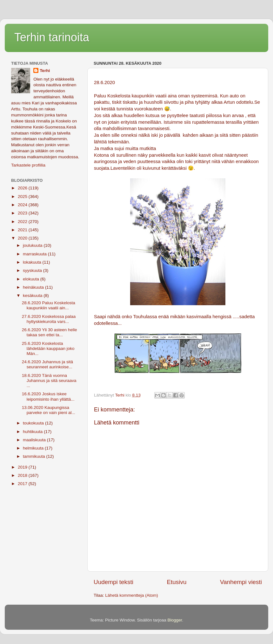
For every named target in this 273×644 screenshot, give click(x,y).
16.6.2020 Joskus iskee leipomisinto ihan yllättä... (48, 396)
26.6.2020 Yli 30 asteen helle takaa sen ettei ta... (50, 332)
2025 (23, 197)
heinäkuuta (34, 287)
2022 (23, 222)
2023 (23, 213)
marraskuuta (35, 254)
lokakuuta (33, 262)
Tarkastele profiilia (28, 165)
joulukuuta (33, 245)
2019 (23, 467)
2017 (23, 484)
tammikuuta (35, 456)
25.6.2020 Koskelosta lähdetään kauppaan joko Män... (48, 348)
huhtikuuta (33, 432)
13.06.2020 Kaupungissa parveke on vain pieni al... (49, 410)
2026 (23, 188)
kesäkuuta (33, 296)
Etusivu (177, 582)
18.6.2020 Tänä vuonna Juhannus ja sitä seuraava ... (49, 381)
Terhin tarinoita (52, 37)
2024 (23, 205)
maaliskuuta (35, 440)
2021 (23, 230)
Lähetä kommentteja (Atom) (132, 595)
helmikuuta (34, 448)
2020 (23, 238)
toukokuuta (34, 423)
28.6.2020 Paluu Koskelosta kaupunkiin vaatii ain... (49, 305)
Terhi (45, 71)
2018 (23, 475)
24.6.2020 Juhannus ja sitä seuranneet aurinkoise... (47, 364)
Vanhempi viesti (241, 582)
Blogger (175, 620)
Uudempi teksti (113, 582)
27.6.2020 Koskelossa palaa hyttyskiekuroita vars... (49, 319)
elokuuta (32, 279)
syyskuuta (33, 270)
